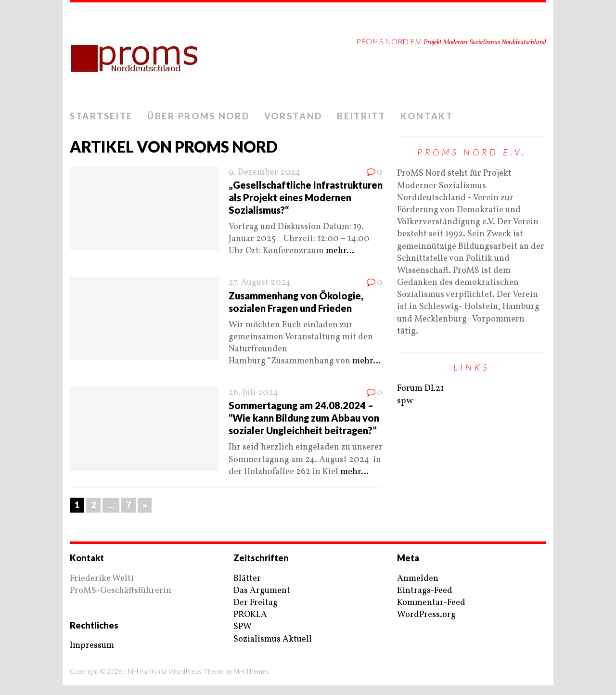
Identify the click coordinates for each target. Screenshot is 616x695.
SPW (243, 627)
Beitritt (361, 116)
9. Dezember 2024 (264, 173)
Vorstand (294, 116)
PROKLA (250, 615)
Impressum (92, 646)
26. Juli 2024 (253, 393)
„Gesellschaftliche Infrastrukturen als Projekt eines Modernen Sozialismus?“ (306, 197)
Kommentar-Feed (431, 603)
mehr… (340, 251)
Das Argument (262, 591)
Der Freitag (256, 603)
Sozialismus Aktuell (273, 639)
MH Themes (251, 671)
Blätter (247, 579)
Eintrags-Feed (425, 591)
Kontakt (427, 116)
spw (405, 401)
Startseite (101, 116)
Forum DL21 (420, 389)
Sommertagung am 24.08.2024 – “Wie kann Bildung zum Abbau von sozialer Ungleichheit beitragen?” (304, 418)
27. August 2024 (260, 283)
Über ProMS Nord (199, 116)
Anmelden (418, 579)
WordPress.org (426, 615)
